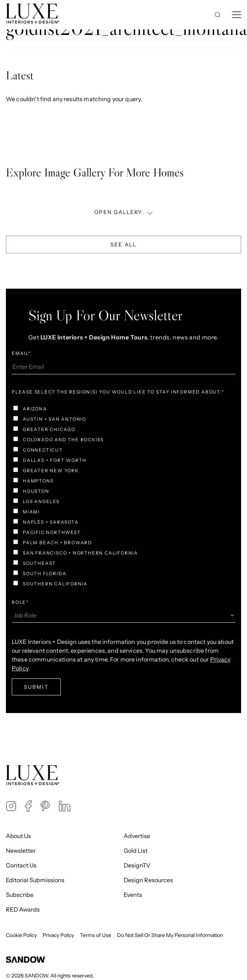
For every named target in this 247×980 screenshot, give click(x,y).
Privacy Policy (58, 935)
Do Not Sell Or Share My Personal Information (170, 935)
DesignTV (137, 865)
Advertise (137, 836)
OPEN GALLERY (124, 212)
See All (123, 245)
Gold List (136, 851)
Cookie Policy (21, 935)
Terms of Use (96, 935)
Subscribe (20, 895)
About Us (18, 836)
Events (133, 895)
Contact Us (21, 865)
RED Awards (23, 909)
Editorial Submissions (35, 880)
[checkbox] (123, 497)
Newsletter (21, 851)
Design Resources (148, 880)
